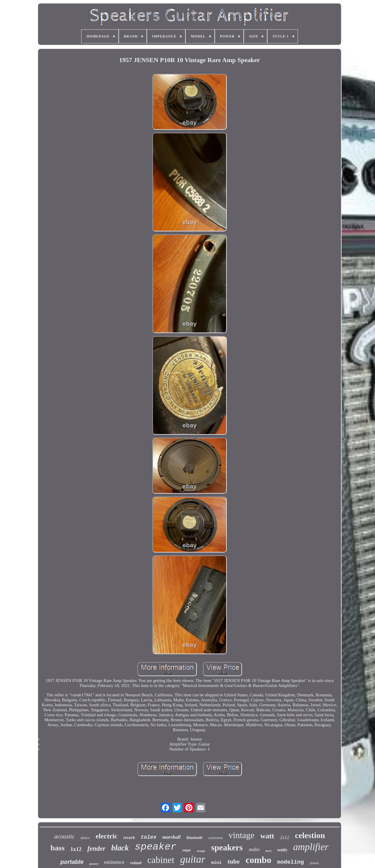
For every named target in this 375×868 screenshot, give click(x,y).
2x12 (285, 837)
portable (72, 862)
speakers (227, 847)
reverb (129, 838)
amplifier (311, 847)
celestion (310, 835)
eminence (114, 862)
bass (58, 848)
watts (282, 850)
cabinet (161, 860)
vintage (241, 835)
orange (201, 851)
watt (267, 836)
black (120, 848)
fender (96, 849)
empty (186, 850)
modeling (290, 862)
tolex (149, 837)
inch (268, 851)
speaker (156, 847)
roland (136, 863)
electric (106, 836)
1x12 (76, 849)
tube (234, 861)
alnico (85, 838)
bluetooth (195, 838)
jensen (314, 863)
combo (258, 860)
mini (217, 863)
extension (215, 838)
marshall (171, 837)
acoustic (64, 836)
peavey (94, 864)
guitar (193, 859)
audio (254, 849)
